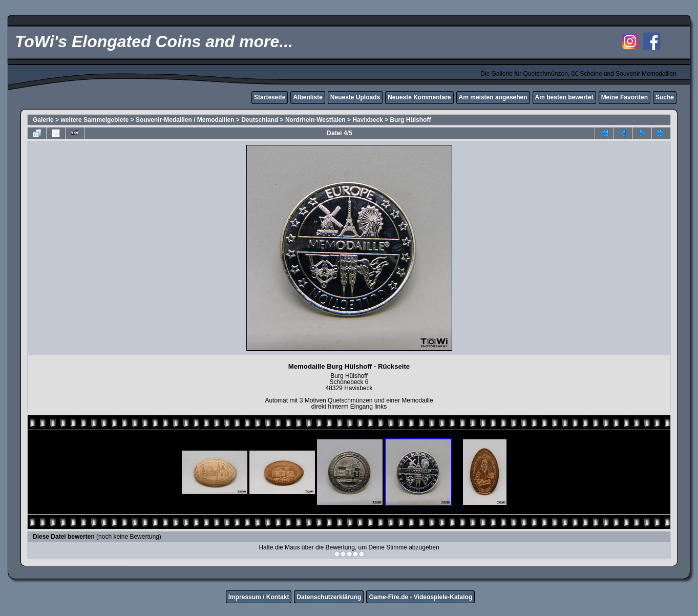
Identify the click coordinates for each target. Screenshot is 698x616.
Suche (665, 97)
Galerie (43, 120)
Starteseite (270, 97)
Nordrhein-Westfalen (315, 120)
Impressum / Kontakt (259, 597)
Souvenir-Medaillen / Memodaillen (185, 120)
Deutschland (260, 120)
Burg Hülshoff (410, 120)
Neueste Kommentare (419, 97)
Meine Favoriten (625, 97)
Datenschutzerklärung (329, 597)
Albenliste (308, 97)
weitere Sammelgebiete (94, 120)
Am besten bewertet (564, 97)
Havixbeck (367, 120)
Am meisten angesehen (493, 97)
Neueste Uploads (355, 97)
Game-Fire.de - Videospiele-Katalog (420, 597)
